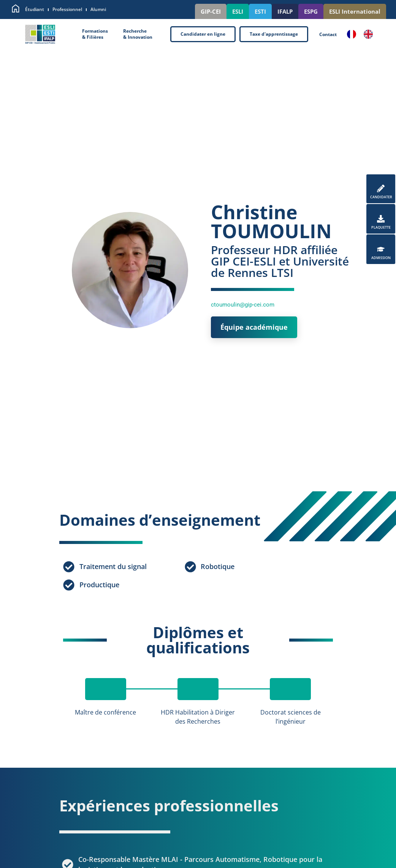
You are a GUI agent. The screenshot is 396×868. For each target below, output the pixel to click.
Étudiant (35, 9)
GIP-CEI (211, 11)
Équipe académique (254, 327)
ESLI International (355, 11)
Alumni (98, 9)
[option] (370, 34)
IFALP (285, 11)
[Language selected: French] (364, 34)
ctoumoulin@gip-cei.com (243, 305)
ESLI (238, 11)
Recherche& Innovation (138, 34)
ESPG (311, 11)
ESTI (260, 11)
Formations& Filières (95, 34)
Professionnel (67, 9)
